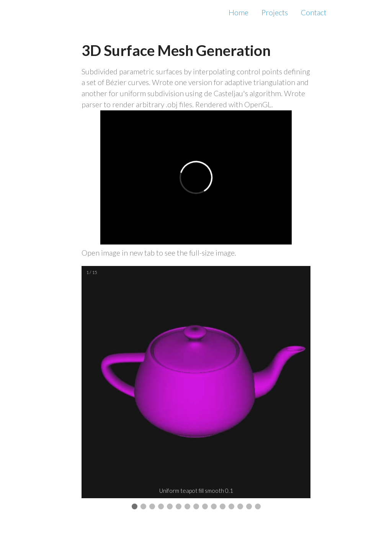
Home (238, 12)
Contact (314, 12)
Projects (275, 12)
